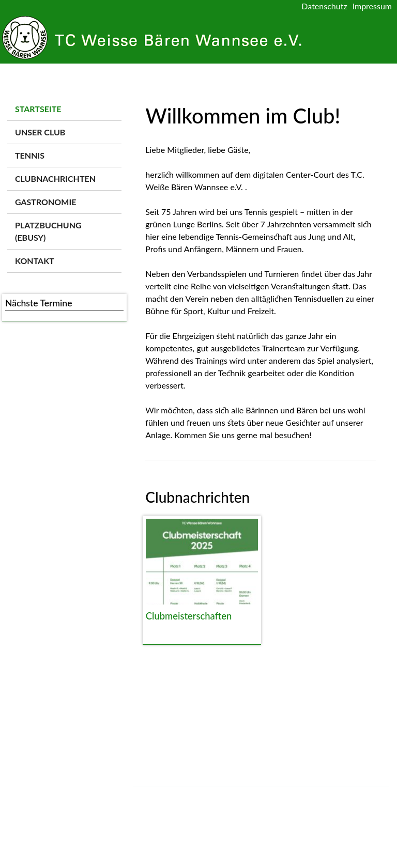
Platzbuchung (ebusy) (48, 231)
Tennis (30, 155)
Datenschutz (324, 6)
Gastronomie (45, 202)
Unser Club (40, 132)
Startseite (38, 109)
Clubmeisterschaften (189, 616)
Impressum (372, 6)
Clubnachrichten (55, 179)
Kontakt (35, 261)
